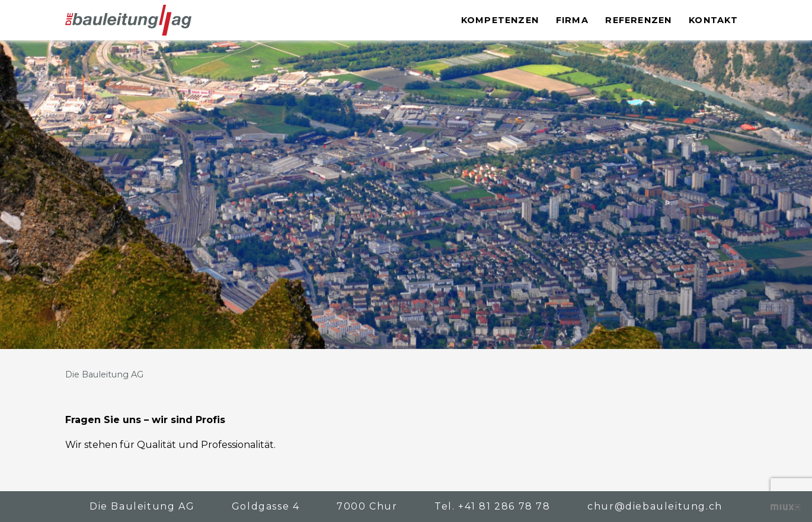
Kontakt (713, 20)
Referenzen (638, 20)
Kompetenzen (500, 20)
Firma (572, 20)
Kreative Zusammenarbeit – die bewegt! (785, 507)
